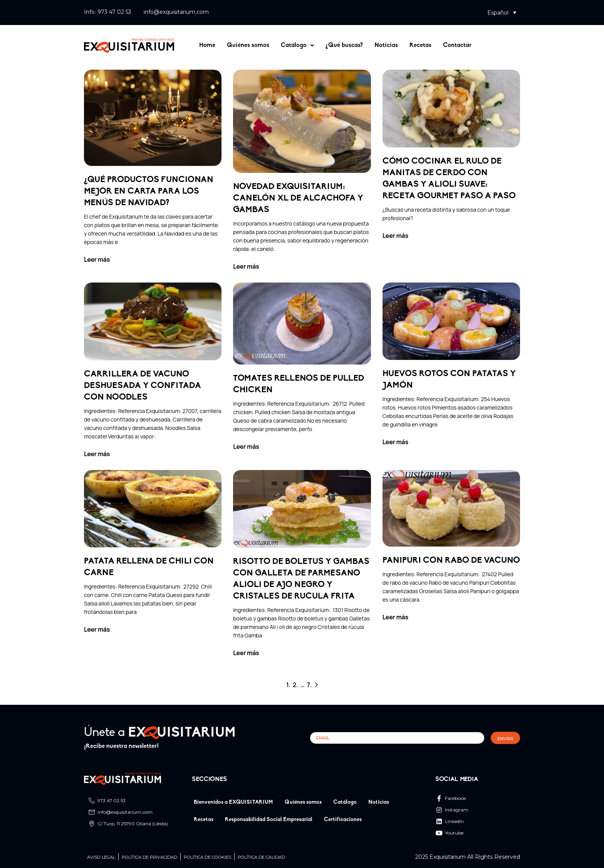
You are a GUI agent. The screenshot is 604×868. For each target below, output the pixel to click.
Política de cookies (207, 857)
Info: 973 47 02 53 (108, 12)
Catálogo (297, 45)
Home (207, 45)
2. (295, 685)
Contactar (457, 45)
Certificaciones (343, 820)
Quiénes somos (248, 45)
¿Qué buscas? (344, 45)
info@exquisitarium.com (176, 12)
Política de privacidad (149, 857)
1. (288, 685)
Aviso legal (101, 857)
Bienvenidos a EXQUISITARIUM (233, 802)
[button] (502, 13)
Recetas (420, 45)
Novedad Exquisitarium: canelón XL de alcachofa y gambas (298, 198)
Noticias (386, 45)
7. (309, 685)
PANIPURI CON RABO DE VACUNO (451, 561)
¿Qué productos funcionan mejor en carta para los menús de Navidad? (149, 191)
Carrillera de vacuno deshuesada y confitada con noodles (143, 386)
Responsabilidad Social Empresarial (269, 820)
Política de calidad (261, 857)
